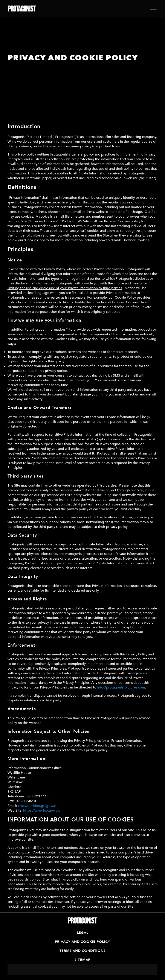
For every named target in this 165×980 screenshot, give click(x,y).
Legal (83, 933)
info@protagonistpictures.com (121, 687)
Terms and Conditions (83, 951)
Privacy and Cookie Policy (83, 942)
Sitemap (83, 960)
